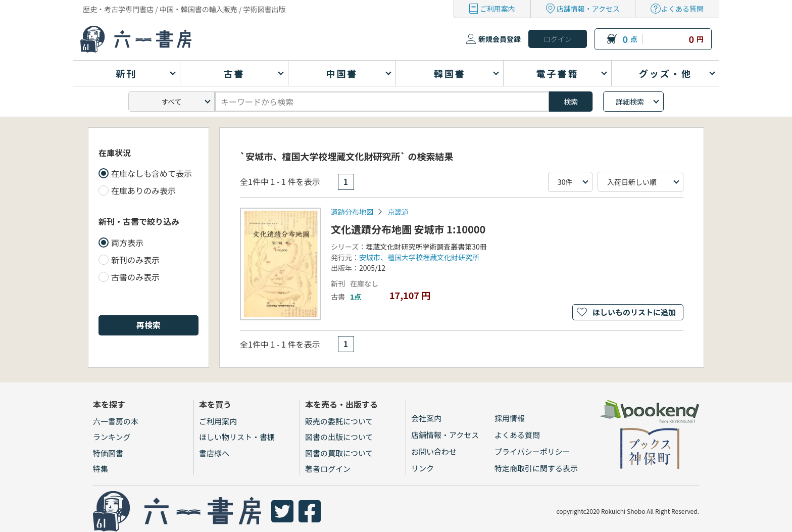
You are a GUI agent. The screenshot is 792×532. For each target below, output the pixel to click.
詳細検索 (630, 102)
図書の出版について (339, 437)
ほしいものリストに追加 (634, 312)
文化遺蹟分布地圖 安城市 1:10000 (408, 229)
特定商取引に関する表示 (536, 468)
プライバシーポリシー (532, 451)
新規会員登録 (500, 39)
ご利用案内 (498, 9)
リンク (423, 468)
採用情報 (510, 418)
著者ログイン (328, 469)
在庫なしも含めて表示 (152, 173)
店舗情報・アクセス (588, 9)
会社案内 (426, 418)
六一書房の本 (116, 421)
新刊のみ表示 (135, 260)
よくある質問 (682, 9)
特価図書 (108, 453)
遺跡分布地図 (352, 212)
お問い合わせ (434, 451)
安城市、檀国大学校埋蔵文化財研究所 (419, 257)
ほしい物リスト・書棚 (237, 437)
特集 (101, 469)
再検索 (148, 325)
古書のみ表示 (135, 277)
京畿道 (398, 212)
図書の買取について (339, 453)
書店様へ (214, 453)
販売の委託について (339, 421)
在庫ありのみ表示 (143, 190)
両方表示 (127, 243)
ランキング (112, 437)
